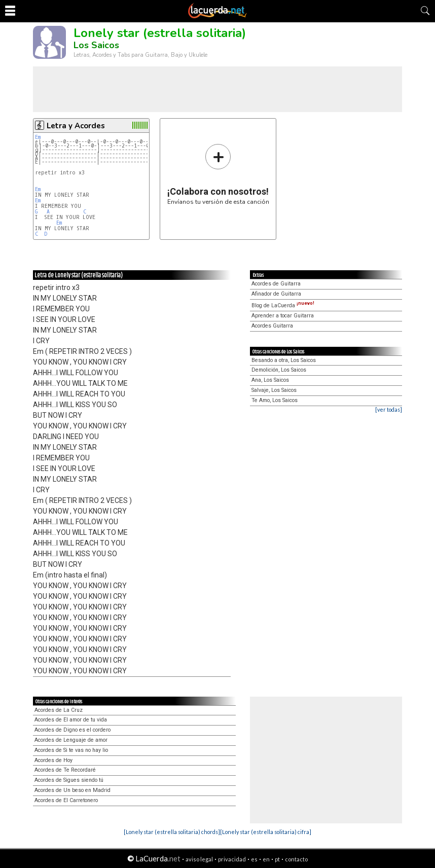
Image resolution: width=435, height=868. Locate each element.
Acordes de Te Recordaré (65, 770)
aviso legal (199, 859)
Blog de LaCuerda (283, 305)
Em (38, 137)
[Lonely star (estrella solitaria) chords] (172, 832)
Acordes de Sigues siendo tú (69, 780)
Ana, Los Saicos (270, 380)
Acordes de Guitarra (276, 284)
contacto (296, 859)
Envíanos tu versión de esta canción (218, 174)
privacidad (232, 859)
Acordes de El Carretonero (66, 800)
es (254, 859)
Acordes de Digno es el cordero (72, 730)
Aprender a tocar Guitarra (283, 316)
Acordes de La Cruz (59, 710)
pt (277, 859)
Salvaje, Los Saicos (274, 390)
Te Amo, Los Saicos (275, 400)
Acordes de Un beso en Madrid (72, 790)
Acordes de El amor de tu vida (71, 720)
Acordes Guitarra (272, 326)
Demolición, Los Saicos (279, 370)
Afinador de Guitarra (276, 294)
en (266, 859)
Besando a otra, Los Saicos (284, 360)
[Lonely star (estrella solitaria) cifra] (266, 832)
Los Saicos (96, 45)
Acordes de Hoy (53, 760)
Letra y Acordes (76, 126)
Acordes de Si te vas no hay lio (71, 750)
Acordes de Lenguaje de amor (71, 740)
